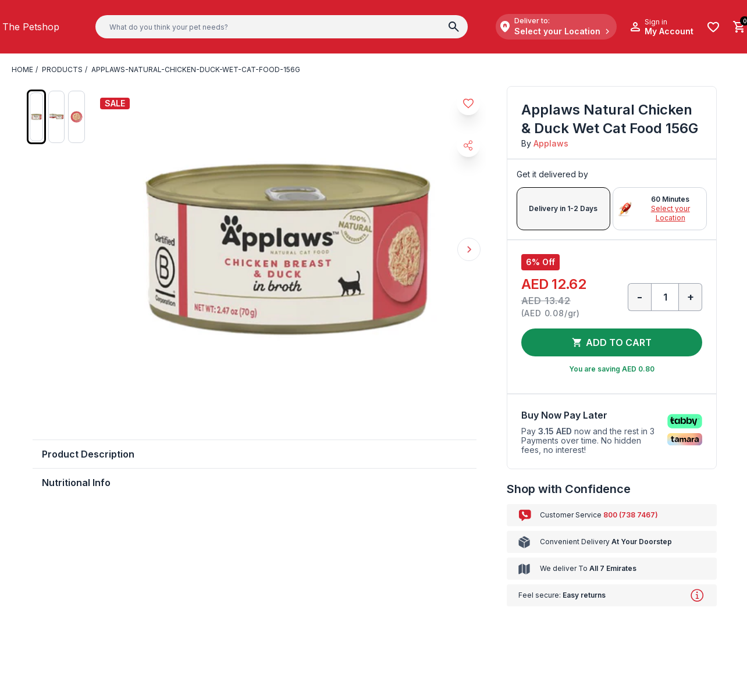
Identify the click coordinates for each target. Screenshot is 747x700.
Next (469, 249)
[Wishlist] (713, 27)
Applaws (551, 143)
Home (22, 69)
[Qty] (665, 297)
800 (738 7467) (631, 515)
